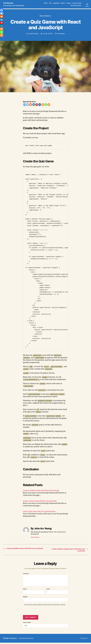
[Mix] (43, 105)
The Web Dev (9, 3)
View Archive (35, 538)
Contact (69, 3)
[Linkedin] (34, 105)
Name (25, 590)
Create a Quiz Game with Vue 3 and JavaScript (41, 512)
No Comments (61, 34)
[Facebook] (24, 105)
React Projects (45, 16)
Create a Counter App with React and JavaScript (41, 501)
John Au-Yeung (34, 34)
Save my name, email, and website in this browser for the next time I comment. (45, 605)
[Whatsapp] (46, 105)
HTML (46, 3)
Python (63, 3)
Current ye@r (27, 623)
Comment (26, 574)
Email (48, 590)
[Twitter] (28, 105)
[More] (49, 105)
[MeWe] (40, 105)
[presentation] (34, 612)
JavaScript (56, 3)
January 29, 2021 (48, 34)
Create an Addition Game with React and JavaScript (43, 491)
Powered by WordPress (27, 639)
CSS (50, 3)
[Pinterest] (37, 105)
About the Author (76, 6)
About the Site (77, 3)
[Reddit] (31, 105)
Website (25, 597)
